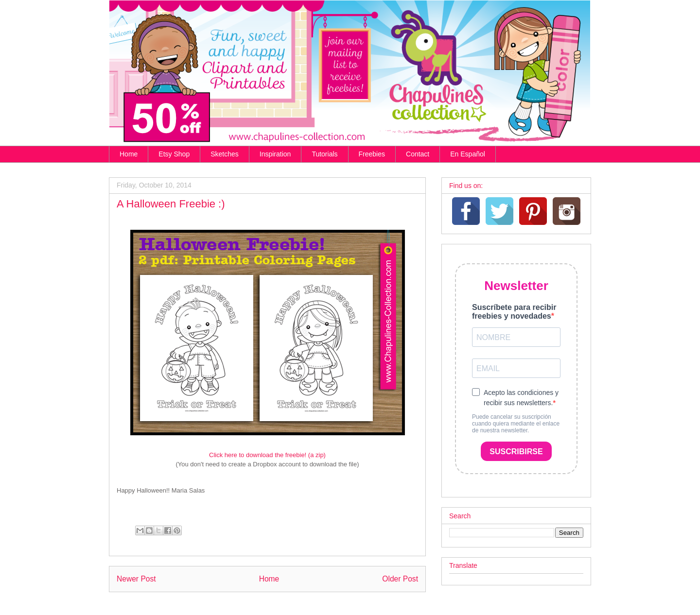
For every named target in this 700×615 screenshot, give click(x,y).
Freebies (372, 154)
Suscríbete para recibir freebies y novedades (514, 312)
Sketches (225, 154)
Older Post (400, 579)
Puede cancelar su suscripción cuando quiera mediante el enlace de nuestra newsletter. (516, 424)
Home (129, 154)
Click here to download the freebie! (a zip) (267, 455)
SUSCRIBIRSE (516, 452)
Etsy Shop (174, 154)
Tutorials (324, 154)
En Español (468, 154)
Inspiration (275, 154)
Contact (418, 154)
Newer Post (136, 579)
